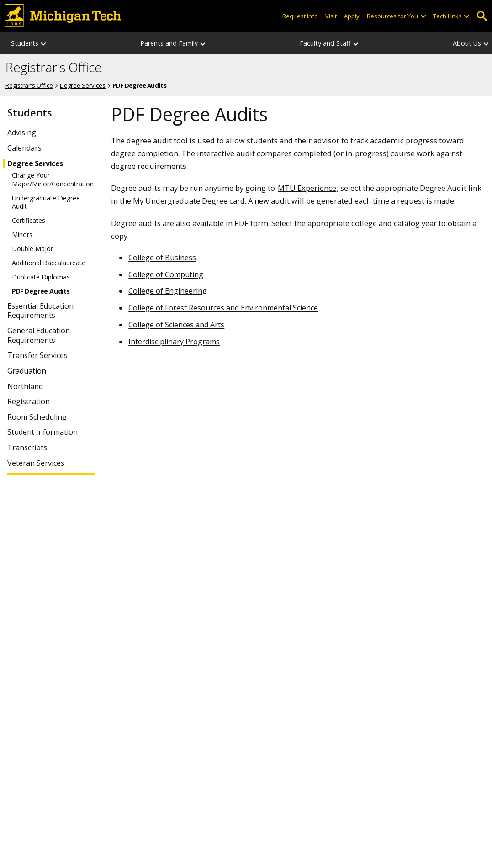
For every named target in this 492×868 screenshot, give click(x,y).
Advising (22, 133)
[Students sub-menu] (44, 43)
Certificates (29, 221)
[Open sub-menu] (423, 16)
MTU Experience (307, 188)
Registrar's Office (54, 68)
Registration (29, 402)
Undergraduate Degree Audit (46, 202)
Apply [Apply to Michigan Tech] (352, 16)
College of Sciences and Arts (176, 325)
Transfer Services (37, 355)
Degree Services (83, 85)
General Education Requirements (39, 336)
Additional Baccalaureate (49, 263)
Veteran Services (36, 463)
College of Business (162, 258)
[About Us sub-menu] (487, 43)
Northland (25, 387)
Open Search (482, 16)
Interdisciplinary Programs (174, 342)
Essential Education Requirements (40, 311)
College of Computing (166, 274)
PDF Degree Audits (41, 291)
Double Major (32, 249)
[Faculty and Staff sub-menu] (356, 43)
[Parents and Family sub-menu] (203, 43)
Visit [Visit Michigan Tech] (331, 16)
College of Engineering (168, 291)
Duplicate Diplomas (41, 277)
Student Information (42, 432)
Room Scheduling (37, 417)
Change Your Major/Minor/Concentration (53, 179)
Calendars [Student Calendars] (24, 148)
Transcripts (27, 448)
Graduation (27, 371)
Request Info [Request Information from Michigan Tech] (300, 16)
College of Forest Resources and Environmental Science (223, 308)
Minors (22, 235)
